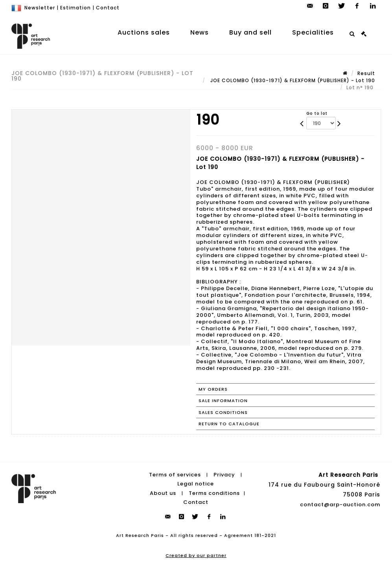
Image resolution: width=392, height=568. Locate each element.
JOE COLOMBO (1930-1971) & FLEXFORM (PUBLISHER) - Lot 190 (292, 80)
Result (366, 73)
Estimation (75, 8)
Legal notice (196, 484)
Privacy (224, 475)
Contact (108, 8)
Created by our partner (196, 555)
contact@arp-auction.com (340, 505)
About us (163, 493)
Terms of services (175, 475)
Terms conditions (214, 493)
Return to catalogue (229, 424)
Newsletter (40, 8)
